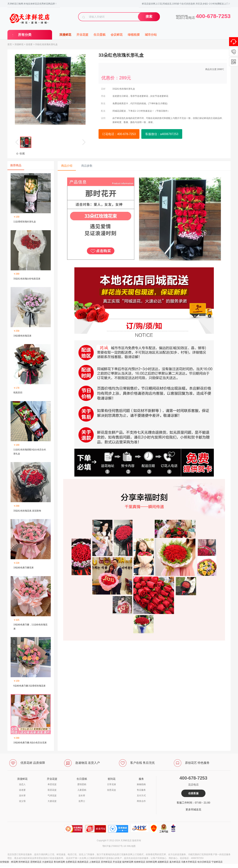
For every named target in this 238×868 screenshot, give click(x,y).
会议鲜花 (117, 35)
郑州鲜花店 (24, 862)
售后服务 (141, 790)
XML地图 (131, 846)
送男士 (82, 801)
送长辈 (22, 796)
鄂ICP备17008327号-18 (114, 846)
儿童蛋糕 (82, 790)
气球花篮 (52, 796)
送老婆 (29, 44)
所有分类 (25, 35)
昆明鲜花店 (36, 862)
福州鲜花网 (128, 862)
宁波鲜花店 (217, 862)
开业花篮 (82, 35)
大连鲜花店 (48, 862)
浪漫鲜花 (65, 35)
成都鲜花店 (163, 862)
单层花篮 (52, 784)
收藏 (20, 153)
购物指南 (141, 784)
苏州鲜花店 (107, 862)
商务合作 (141, 801)
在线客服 (193, 793)
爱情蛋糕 (82, 784)
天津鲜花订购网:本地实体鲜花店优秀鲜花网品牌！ (32, 4)
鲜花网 (15, 862)
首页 (10, 44)
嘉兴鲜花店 (175, 862)
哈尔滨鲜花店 (204, 862)
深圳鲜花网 (151, 862)
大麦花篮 (52, 801)
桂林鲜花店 (140, 862)
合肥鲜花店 (71, 862)
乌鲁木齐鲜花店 (189, 862)
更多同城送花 (193, 809)
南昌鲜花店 (83, 862)
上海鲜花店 (95, 862)
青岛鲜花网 (59, 862)
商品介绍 (67, 166)
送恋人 (22, 784)
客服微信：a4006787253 (162, 134)
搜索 (149, 17)
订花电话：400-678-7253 (119, 134)
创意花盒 (112, 790)
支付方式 (141, 796)
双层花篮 (52, 790)
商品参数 (87, 166)
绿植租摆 (134, 35)
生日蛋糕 (99, 35)
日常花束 (112, 784)
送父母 (22, 801)
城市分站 (151, 35)
